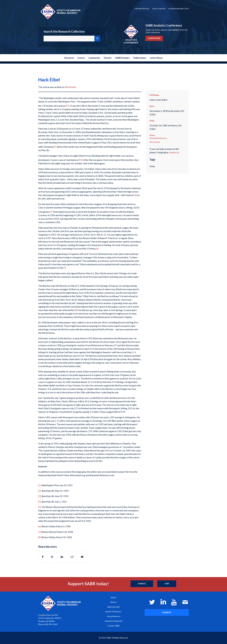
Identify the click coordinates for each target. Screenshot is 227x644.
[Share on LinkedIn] (62, 557)
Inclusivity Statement (113, 621)
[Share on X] (52, 557)
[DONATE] (167, 612)
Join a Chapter (159, 9)
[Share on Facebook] (43, 557)
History (113, 602)
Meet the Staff (113, 607)
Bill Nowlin (70, 87)
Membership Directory (179, 9)
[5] (51, 212)
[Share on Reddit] (72, 557)
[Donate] (142, 584)
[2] (55, 147)
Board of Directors (113, 612)
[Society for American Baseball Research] (60, 12)
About (113, 598)
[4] (135, 195)
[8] (76, 310)
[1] (68, 106)
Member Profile (142, 9)
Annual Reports (113, 616)
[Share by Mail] (82, 557)
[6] (97, 248)
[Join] (167, 584)
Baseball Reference (158, 138)
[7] (64, 268)
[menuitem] (142, 9)
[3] (81, 160)
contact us (174, 152)
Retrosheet (155, 142)
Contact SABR (113, 626)
